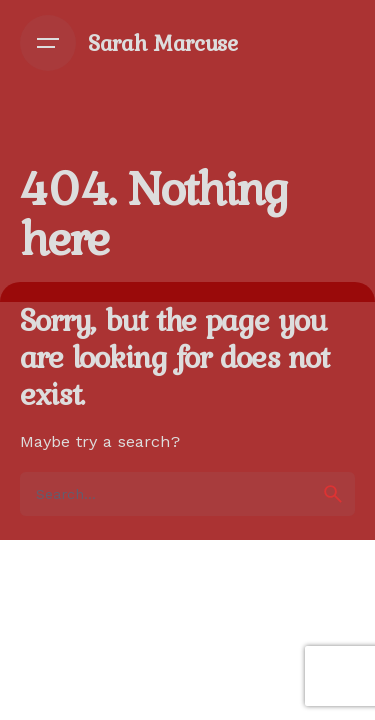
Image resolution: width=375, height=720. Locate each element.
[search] (333, 494)
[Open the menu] (48, 43)
